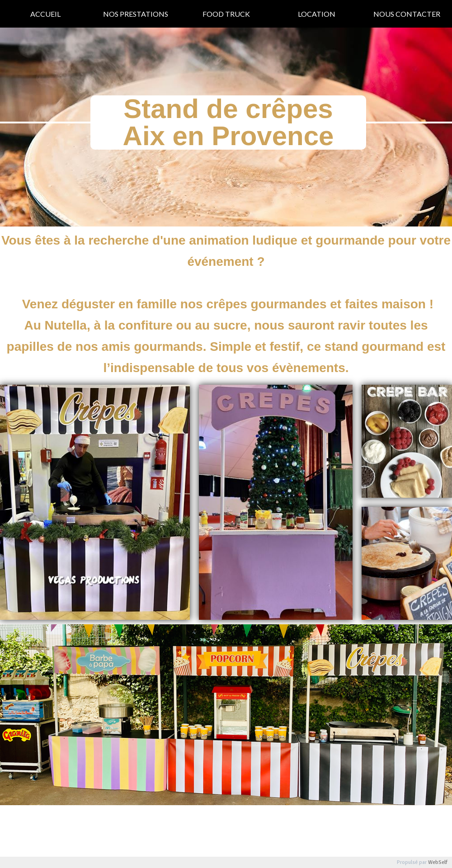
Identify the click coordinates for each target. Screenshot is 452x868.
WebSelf (438, 862)
